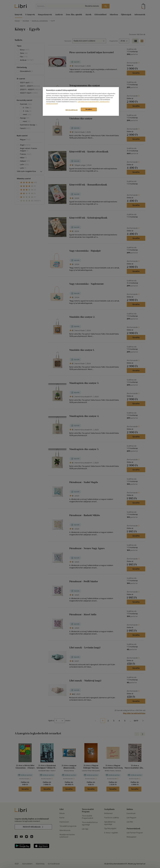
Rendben (89, 109)
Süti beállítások (72, 110)
